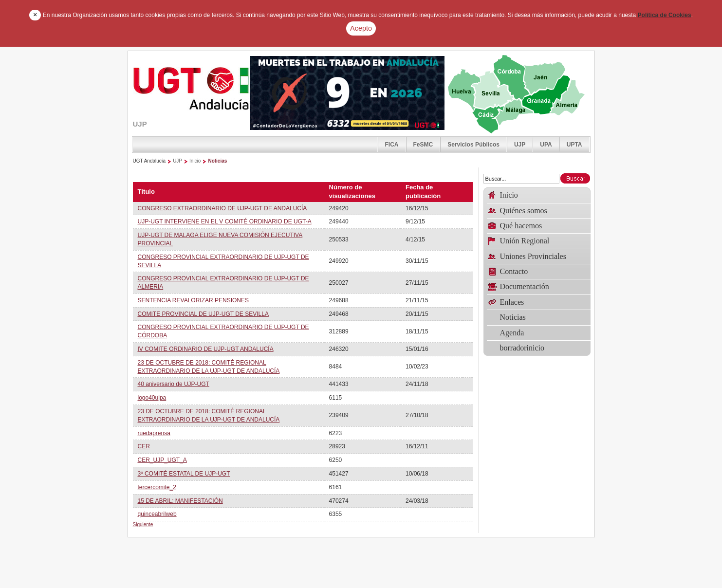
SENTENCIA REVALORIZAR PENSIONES (194, 300)
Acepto (361, 28)
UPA (546, 145)
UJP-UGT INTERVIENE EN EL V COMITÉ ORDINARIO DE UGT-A (225, 221)
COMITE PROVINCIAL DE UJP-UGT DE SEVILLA (203, 314)
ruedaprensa (154, 433)
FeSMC (423, 145)
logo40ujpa (152, 398)
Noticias (217, 161)
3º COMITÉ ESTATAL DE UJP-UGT (184, 474)
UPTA (574, 145)
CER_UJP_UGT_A (162, 460)
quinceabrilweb (157, 514)
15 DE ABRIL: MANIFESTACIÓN (180, 501)
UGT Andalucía (149, 161)
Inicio (195, 161)
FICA (392, 145)
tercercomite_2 (157, 487)
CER (144, 446)
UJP (520, 145)
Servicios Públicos (473, 145)
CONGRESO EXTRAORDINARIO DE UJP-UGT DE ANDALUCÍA (222, 208)
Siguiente (143, 524)
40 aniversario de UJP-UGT (174, 384)
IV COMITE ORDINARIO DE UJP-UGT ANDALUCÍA (206, 349)
